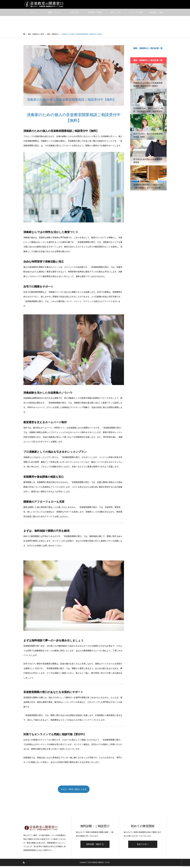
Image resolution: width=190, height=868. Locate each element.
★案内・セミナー (54, 13)
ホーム (34, 13)
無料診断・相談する (95, 846)
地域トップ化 (115, 13)
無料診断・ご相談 (156, 13)
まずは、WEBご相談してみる (74, 791)
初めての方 (75, 13)
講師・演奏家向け (32, 48)
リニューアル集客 (136, 13)
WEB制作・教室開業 (95, 15)
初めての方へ (143, 846)
